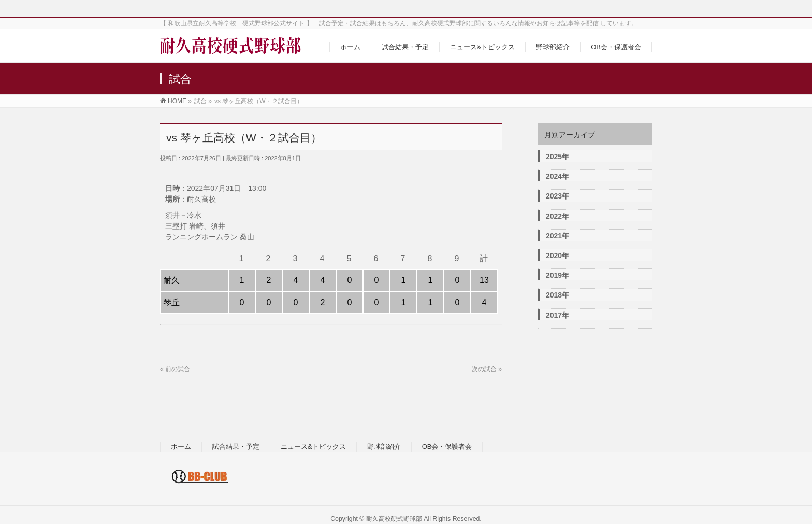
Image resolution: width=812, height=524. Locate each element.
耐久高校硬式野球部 (394, 519)
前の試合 (178, 369)
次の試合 (484, 369)
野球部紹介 (384, 447)
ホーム (181, 447)
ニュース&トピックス (313, 447)
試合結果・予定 (236, 447)
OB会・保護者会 (447, 447)
